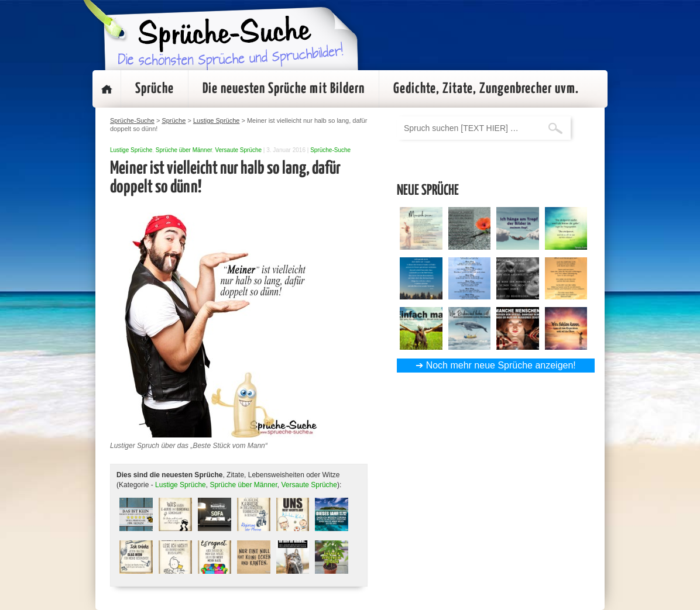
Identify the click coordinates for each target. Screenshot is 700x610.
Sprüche (155, 89)
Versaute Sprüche (239, 150)
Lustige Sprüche (131, 150)
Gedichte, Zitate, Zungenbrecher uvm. (486, 89)
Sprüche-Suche (330, 150)
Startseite (107, 89)
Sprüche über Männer (184, 150)
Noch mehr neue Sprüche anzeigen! (501, 365)
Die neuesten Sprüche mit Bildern (284, 89)
